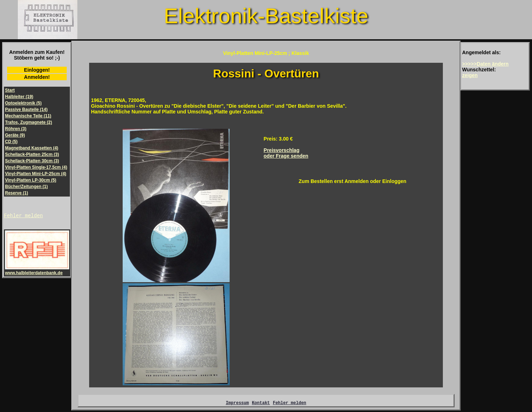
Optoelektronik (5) (23, 103)
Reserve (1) (17, 193)
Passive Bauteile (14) (26, 110)
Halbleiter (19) (19, 97)
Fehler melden (23, 216)
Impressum (237, 404)
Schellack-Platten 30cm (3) (32, 161)
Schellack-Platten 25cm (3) (32, 154)
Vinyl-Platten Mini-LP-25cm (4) (36, 174)
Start (10, 90)
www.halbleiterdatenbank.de (37, 271)
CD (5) (11, 142)
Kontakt (261, 404)
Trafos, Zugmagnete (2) (29, 122)
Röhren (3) (16, 129)
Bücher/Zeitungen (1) (26, 187)
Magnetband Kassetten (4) (32, 148)
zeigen (470, 75)
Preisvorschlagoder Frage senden (286, 153)
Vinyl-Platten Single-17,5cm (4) (36, 167)
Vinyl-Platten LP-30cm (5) (31, 180)
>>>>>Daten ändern (485, 64)
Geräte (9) (15, 135)
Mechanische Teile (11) (28, 116)
